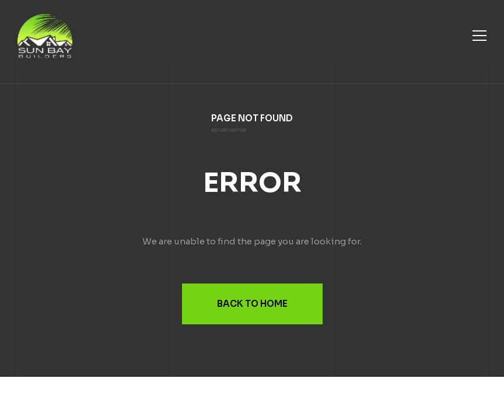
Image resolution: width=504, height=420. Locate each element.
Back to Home (252, 304)
